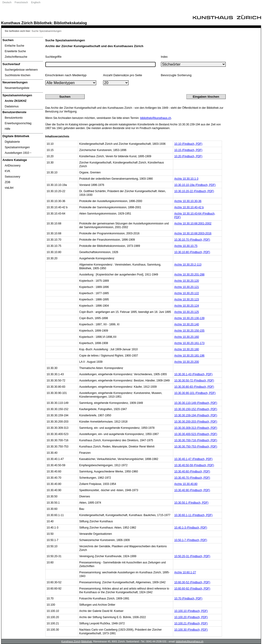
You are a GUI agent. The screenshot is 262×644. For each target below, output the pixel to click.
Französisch (21, 2)
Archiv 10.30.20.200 (187, 362)
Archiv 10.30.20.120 (187, 281)
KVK (8, 171)
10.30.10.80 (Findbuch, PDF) (192, 252)
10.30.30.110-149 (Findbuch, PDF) (196, 403)
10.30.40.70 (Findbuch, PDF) (192, 478)
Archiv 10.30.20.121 (187, 287)
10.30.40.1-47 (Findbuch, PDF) (193, 459)
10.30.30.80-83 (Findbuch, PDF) (194, 387)
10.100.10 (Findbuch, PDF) (191, 611)
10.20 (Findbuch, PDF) (188, 156)
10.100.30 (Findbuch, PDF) (191, 630)
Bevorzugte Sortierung (176, 75)
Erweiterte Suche (15, 51)
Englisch (36, 2)
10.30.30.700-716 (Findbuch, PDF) (196, 440)
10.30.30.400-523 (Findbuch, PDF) (196, 434)
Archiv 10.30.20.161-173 (190, 343)
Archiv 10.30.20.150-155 (190, 331)
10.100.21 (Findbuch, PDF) (191, 623)
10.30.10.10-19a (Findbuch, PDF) (195, 185)
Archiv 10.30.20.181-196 (190, 356)
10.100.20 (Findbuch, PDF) (191, 617)
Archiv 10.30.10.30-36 (188, 201)
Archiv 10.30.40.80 (186, 484)
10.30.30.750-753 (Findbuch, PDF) (196, 447)
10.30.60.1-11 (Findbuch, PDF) (193, 515)
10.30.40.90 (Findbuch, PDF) (192, 490)
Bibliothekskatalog (70, 23)
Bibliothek (43, 23)
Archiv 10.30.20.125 (187, 312)
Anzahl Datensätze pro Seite (123, 75)
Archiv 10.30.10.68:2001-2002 (193, 224)
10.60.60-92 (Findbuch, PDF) (192, 589)
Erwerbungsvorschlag (18, 123)
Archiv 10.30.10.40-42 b (189, 207)
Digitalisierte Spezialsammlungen (17, 145)
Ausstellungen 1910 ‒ (18, 153)
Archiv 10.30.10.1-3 (186, 179)
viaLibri (9, 188)
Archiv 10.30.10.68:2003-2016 (193, 233)
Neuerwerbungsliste (17, 88)
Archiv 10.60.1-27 (185, 572)
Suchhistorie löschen (18, 75)
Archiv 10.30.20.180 (187, 349)
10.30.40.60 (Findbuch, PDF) (192, 472)
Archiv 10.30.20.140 (187, 324)
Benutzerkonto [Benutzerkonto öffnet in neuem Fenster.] (14, 118)
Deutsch (7, 2)
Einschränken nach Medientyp (66, 75)
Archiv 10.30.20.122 (187, 293)
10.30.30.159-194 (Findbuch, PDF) (196, 415)
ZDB (8, 182)
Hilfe (8, 129)
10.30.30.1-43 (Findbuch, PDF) (193, 374)
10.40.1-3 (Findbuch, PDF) (191, 528)
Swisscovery (13, 177)
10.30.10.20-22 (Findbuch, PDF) (194, 191)
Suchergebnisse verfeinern (21, 70)
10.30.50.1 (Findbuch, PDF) (191, 503)
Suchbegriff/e (54, 57)
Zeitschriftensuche (16, 57)
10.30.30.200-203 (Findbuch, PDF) (196, 422)
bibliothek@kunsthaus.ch (156, 118)
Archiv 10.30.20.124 (187, 306)
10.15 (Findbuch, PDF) (188, 150)
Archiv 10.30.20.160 (187, 337)
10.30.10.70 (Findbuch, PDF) (192, 240)
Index (164, 57)
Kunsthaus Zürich (17, 23)
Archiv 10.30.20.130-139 (190, 318)
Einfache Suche (15, 46)
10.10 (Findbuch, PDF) (188, 144)
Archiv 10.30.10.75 (186, 246)
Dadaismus (12, 106)
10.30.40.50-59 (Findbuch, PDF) (194, 465)
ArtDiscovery (13, 166)
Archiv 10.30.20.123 (187, 299)
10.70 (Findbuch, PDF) (188, 599)
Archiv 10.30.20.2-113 (188, 265)
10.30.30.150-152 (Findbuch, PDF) (196, 409)
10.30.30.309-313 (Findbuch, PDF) (196, 428)
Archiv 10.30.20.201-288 (190, 275)
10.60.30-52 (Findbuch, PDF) (192, 582)
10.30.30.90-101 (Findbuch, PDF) (195, 393)
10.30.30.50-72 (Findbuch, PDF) (194, 381)
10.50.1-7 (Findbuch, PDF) (191, 540)
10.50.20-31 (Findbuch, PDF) (192, 556)
